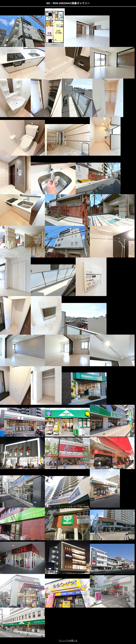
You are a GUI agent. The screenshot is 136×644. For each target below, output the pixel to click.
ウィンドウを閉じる (68, 641)
